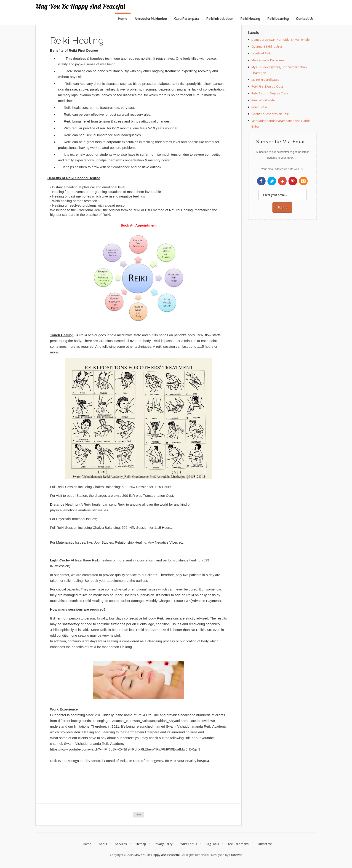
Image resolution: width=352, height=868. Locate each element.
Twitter (272, 181)
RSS (303, 181)
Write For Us (189, 844)
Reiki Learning (278, 19)
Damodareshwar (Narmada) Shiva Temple (281, 40)
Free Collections (238, 844)
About (103, 844)
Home (123, 19)
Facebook (261, 181)
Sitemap (140, 844)
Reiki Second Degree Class (270, 93)
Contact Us (305, 19)
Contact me (264, 844)
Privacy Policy (163, 844)
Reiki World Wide (263, 100)
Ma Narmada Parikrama (268, 60)
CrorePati (236, 855)
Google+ (282, 181)
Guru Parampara (187, 19)
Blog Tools (212, 844)
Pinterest (293, 181)
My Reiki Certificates (265, 80)
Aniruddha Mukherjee (151, 19)
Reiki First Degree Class (268, 86)
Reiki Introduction (220, 19)
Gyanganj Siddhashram (268, 46)
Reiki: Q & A (259, 107)
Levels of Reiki (261, 53)
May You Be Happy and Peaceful (80, 6)
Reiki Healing (250, 19)
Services (121, 844)
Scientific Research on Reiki (270, 114)
